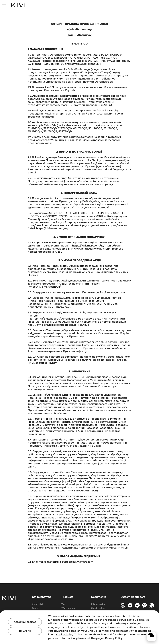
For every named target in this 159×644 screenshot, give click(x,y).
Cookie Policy (65, 635)
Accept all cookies (25, 622)
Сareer (35, 608)
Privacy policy (98, 604)
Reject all (25, 631)
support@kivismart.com (78, 562)
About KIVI (37, 604)
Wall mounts (68, 608)
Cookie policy (98, 608)
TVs (63, 604)
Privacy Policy (114, 638)
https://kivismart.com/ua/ (44, 105)
